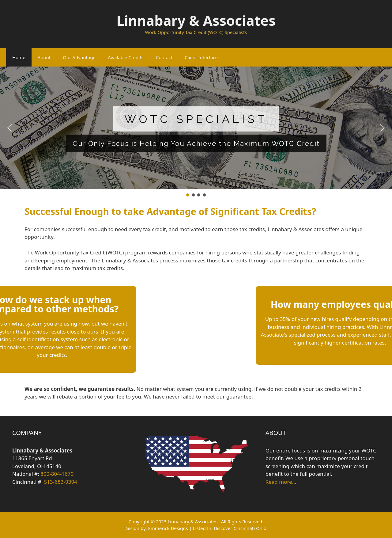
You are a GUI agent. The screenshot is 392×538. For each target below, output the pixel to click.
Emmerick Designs (168, 528)
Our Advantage (79, 57)
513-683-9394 (61, 482)
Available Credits (126, 57)
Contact (164, 57)
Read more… (281, 482)
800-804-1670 (57, 474)
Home (19, 57)
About (44, 57)
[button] (9, 128)
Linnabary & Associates (196, 20)
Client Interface (201, 57)
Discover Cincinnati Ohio (240, 528)
